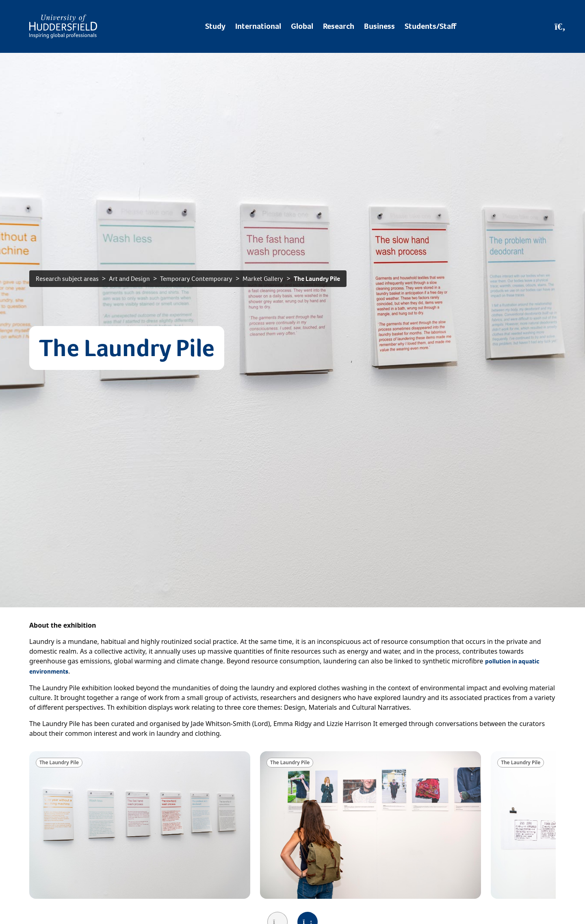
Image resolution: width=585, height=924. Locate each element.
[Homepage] (63, 26)
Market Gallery (263, 279)
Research (339, 26)
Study (215, 26)
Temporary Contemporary (196, 279)
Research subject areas (67, 279)
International (258, 26)
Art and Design (129, 279)
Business (379, 26)
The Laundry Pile (317, 279)
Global (302, 26)
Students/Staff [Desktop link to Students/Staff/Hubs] (430, 26)
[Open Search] (560, 26)
